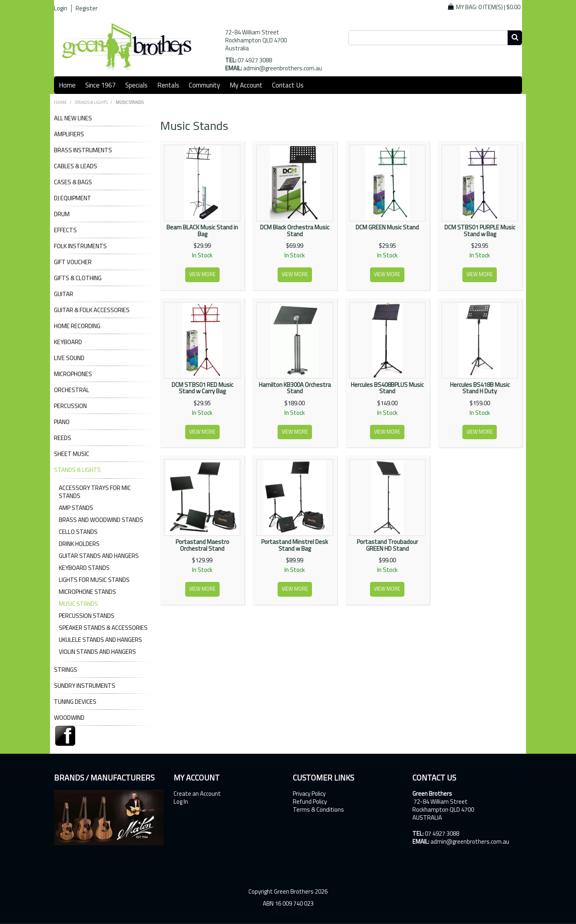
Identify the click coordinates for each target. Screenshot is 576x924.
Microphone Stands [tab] (87, 592)
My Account (246, 85)
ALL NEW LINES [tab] (73, 118)
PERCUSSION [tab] (70, 406)
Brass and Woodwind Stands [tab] (101, 520)
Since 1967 (100, 85)
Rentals (168, 85)
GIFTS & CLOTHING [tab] (78, 278)
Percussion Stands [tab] (87, 616)
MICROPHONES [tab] (73, 374)
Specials (136, 85)
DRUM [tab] (62, 214)
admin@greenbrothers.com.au (283, 68)
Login (61, 8)
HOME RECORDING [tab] (77, 326)
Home (67, 85)
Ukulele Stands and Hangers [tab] (100, 640)
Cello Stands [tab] (78, 532)
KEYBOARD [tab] (68, 342)
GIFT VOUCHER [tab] (73, 262)
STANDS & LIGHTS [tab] (77, 470)
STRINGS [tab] (66, 670)
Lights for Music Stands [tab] (94, 580)
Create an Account (197, 794)
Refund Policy (310, 802)
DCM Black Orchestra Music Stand (295, 231)
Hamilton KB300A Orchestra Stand (295, 388)
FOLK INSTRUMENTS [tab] (80, 246)
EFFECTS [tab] (65, 230)
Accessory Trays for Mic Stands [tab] (95, 492)
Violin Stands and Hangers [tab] (97, 652)
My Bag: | (488, 7)
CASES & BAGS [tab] (73, 182)
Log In (181, 802)
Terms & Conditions (318, 810)
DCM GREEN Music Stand (387, 227)
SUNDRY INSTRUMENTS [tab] (85, 686)
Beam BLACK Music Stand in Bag (202, 231)
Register (87, 8)
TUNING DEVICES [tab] (75, 702)
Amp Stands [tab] (76, 508)
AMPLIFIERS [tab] (69, 134)
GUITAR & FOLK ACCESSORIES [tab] (92, 310)
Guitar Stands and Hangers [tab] (99, 556)
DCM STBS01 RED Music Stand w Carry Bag (202, 388)
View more (202, 274)
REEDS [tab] (63, 438)
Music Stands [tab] (78, 604)
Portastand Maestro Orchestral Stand (202, 545)
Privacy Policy (309, 794)
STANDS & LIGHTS (91, 102)
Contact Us (288, 85)
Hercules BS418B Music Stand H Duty (480, 388)
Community (204, 85)
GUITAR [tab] (64, 294)
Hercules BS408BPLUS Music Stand (387, 388)
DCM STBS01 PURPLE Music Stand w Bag (480, 231)
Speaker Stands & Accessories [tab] (103, 628)
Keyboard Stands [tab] (84, 568)
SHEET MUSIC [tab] (72, 454)
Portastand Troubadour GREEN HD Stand (387, 545)
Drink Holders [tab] (79, 544)
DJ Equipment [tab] (73, 198)
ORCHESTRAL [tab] (72, 390)
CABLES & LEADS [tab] (76, 166)
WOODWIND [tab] (69, 718)
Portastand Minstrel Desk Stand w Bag (295, 545)
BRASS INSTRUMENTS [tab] (83, 150)
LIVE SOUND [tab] (69, 358)
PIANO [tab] (62, 422)
